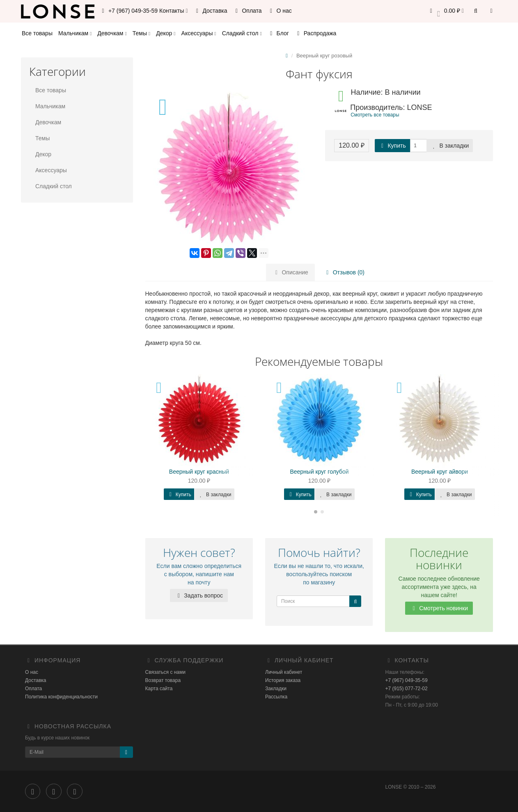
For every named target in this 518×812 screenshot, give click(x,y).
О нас (280, 11)
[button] (446, 11)
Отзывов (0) (344, 272)
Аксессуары (199, 33)
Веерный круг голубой (319, 472)
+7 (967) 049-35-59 (407, 680)
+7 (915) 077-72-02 (407, 689)
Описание (291, 272)
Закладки (276, 689)
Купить (392, 146)
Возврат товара (163, 680)
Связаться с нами (165, 672)
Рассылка (276, 697)
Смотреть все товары (375, 115)
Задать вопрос (199, 595)
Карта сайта (159, 689)
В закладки (450, 146)
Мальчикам (75, 33)
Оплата (248, 11)
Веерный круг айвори (440, 472)
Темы (141, 33)
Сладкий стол (242, 33)
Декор (166, 33)
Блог (278, 33)
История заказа (283, 680)
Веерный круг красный (199, 472)
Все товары (37, 33)
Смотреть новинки (439, 608)
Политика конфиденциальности (61, 697)
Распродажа (316, 33)
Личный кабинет (284, 672)
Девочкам (112, 33)
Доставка (211, 11)
